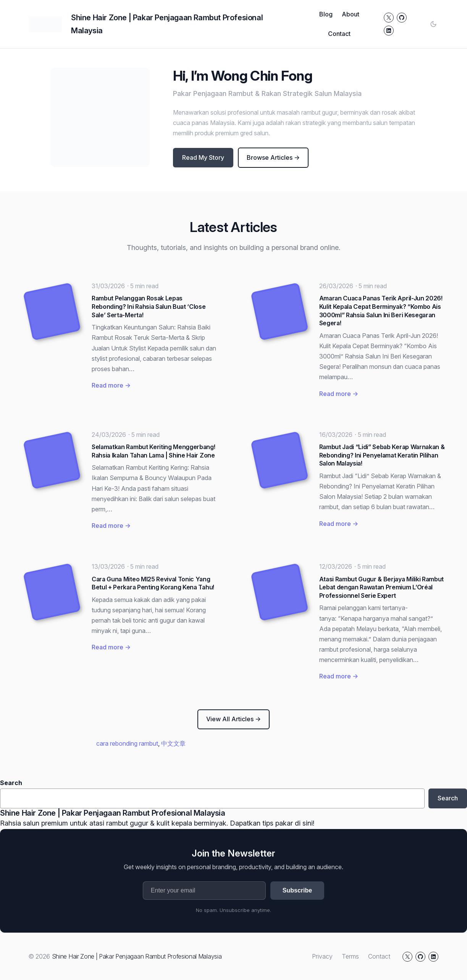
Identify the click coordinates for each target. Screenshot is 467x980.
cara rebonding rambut (127, 743)
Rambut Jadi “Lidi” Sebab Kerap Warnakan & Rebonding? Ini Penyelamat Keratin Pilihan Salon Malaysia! (382, 455)
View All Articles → (233, 719)
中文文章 (173, 743)
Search (11, 783)
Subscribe (297, 890)
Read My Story (203, 157)
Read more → (111, 385)
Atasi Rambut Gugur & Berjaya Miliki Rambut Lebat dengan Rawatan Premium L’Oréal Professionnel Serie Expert (382, 587)
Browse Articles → (273, 157)
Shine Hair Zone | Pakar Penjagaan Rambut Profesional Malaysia (113, 813)
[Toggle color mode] (433, 24)
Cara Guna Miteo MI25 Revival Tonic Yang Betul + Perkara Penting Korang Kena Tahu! (153, 583)
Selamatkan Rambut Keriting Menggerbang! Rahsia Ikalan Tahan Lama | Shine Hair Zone (154, 451)
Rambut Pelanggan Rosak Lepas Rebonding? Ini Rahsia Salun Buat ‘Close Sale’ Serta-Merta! (149, 306)
